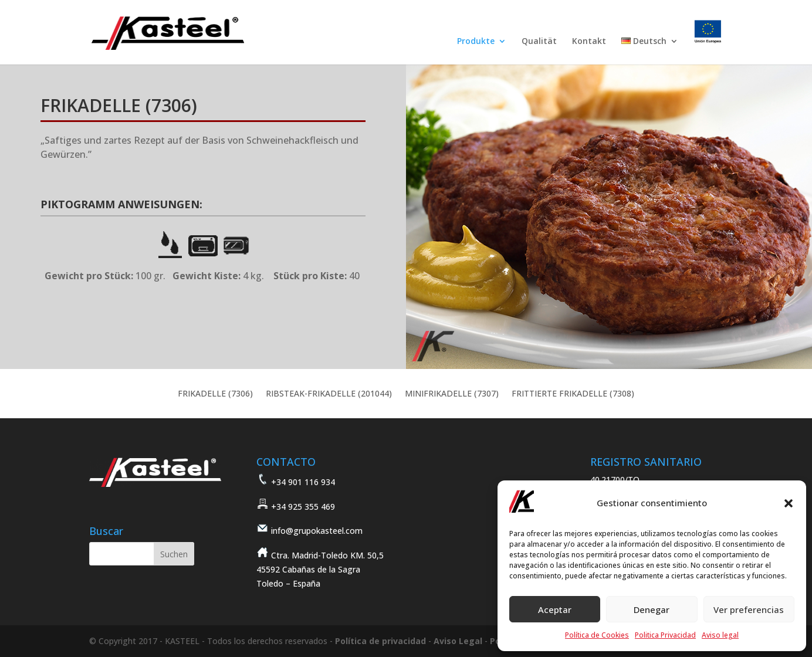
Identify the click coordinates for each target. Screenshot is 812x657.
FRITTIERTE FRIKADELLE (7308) (573, 394)
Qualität (539, 42)
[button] (789, 503)
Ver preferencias (749, 609)
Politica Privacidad (665, 635)
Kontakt (589, 42)
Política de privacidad (380, 641)
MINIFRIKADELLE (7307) (452, 394)
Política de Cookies (597, 635)
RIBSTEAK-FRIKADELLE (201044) (329, 394)
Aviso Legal (458, 641)
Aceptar (555, 609)
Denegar (652, 609)
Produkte (476, 42)
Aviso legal (720, 635)
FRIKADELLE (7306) (215, 394)
